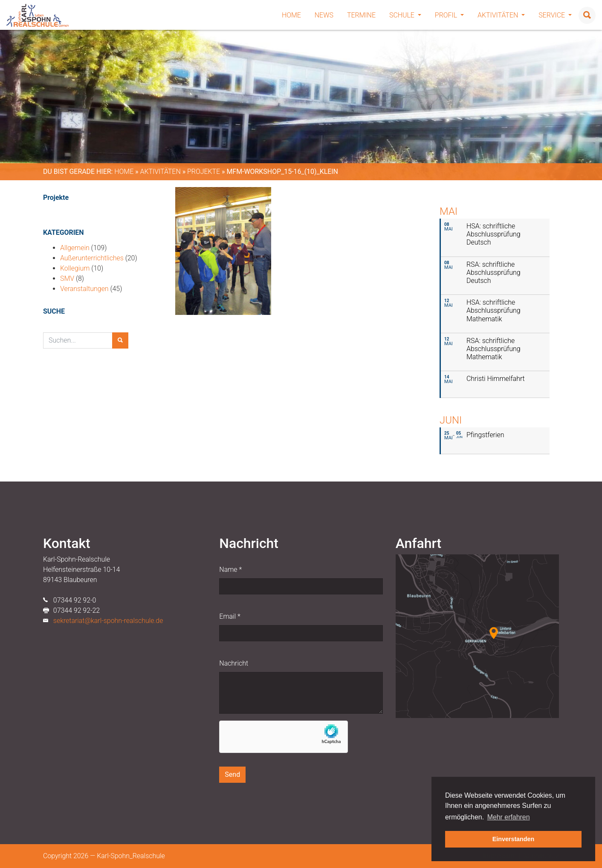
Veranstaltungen (84, 289)
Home (291, 15)
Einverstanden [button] (514, 839)
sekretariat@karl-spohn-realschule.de (108, 621)
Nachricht (234, 663)
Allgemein (75, 248)
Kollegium (75, 268)
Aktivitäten (501, 15)
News (324, 15)
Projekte (204, 172)
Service (555, 15)
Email (230, 616)
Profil (449, 15)
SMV (67, 278)
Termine (361, 15)
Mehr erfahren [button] (509, 817)
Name (230, 570)
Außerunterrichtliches (92, 258)
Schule (405, 15)
